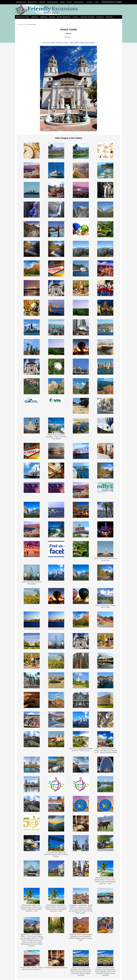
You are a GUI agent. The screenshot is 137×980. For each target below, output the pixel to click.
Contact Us (89, 2)
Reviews (109, 17)
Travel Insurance (79, 2)
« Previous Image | (49, 43)
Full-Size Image (62, 43)
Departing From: (21, 2)
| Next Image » (90, 43)
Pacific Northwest (53, 2)
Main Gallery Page (77, 43)
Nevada (62, 2)
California (42, 2)
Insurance (100, 17)
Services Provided (87, 17)
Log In (97, 2)
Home (26, 24)
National (35, 17)
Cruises (69, 2)
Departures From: (23, 17)
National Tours (32, 2)
